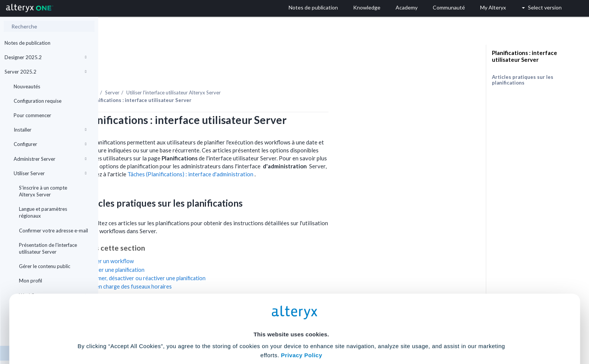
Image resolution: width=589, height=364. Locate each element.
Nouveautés (27, 86)
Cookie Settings (291, 308)
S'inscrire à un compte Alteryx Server (43, 191)
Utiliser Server (50, 173)
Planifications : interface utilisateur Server (525, 56)
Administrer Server (50, 159)
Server (210, 72)
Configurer (50, 144)
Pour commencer (32, 115)
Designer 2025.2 (46, 57)
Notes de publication (27, 43)
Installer (50, 130)
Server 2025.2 (46, 72)
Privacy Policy (302, 287)
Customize (352, 330)
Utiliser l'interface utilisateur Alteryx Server (272, 72)
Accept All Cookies (237, 330)
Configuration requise (38, 101)
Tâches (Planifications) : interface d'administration (289, 153)
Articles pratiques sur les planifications (523, 80)
